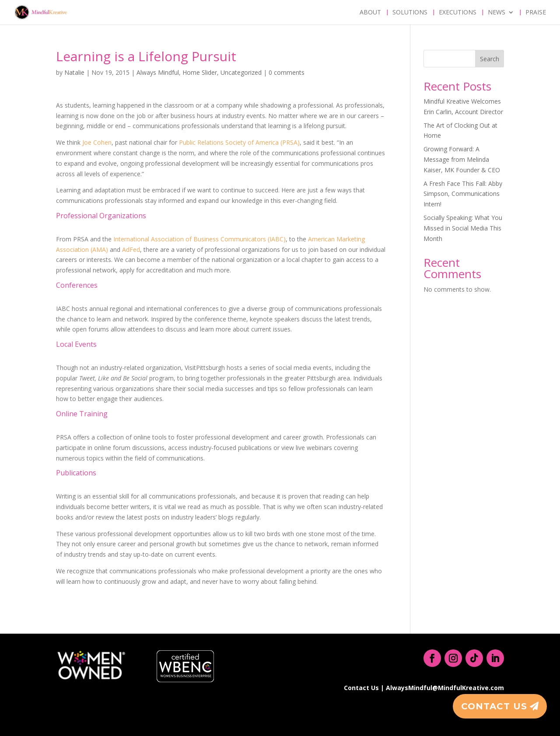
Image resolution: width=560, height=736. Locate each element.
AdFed (131, 249)
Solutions (410, 13)
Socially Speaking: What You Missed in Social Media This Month (463, 228)
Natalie (74, 72)
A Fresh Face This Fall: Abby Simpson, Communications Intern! (463, 194)
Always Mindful (158, 72)
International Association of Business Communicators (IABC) (199, 239)
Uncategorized (241, 72)
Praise (536, 13)
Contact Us (494, 706)
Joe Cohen (97, 142)
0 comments (287, 72)
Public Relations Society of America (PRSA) (239, 142)
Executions (458, 13)
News (497, 13)
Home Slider (200, 72)
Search (490, 59)
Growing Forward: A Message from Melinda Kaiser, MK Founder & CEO (462, 159)
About (370, 13)
